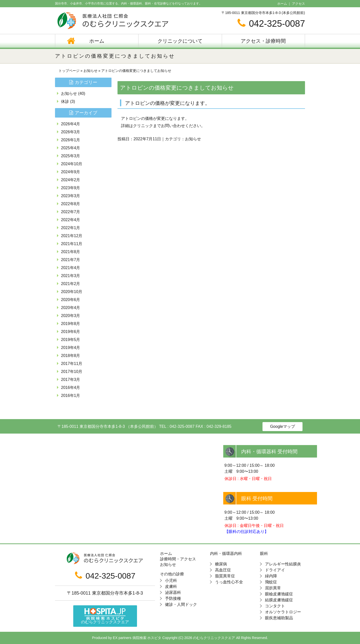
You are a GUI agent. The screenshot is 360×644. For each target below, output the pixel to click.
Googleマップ (282, 426)
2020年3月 (71, 316)
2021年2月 (71, 284)
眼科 (264, 554)
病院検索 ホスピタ (147, 638)
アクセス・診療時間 (263, 41)
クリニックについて (180, 41)
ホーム (282, 4)
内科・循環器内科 (226, 554)
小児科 (171, 580)
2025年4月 (71, 148)
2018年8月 (71, 356)
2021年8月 (71, 252)
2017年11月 (72, 364)
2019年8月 (71, 324)
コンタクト (275, 606)
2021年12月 (72, 236)
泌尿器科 (173, 592)
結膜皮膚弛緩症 (279, 600)
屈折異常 (273, 588)
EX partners (122, 638)
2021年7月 (71, 260)
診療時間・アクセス (178, 559)
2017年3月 (71, 380)
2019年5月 (71, 340)
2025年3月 (71, 156)
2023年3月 (71, 196)
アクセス (298, 4)
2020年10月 (72, 292)
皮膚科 (171, 586)
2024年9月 (71, 172)
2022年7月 (71, 212)
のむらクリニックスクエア (105, 616)
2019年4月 (71, 348)
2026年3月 (71, 132)
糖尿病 (221, 564)
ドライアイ (275, 570)
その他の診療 (172, 574)
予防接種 (173, 598)
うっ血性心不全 (229, 582)
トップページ (69, 71)
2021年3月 (71, 276)
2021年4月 (71, 268)
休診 (65, 101)
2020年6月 (71, 300)
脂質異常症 (225, 576)
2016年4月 (71, 388)
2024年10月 (72, 164)
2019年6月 (71, 332)
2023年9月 (71, 188)
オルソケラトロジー (283, 612)
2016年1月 (71, 396)
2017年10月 (72, 372)
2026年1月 (71, 140)
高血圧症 (223, 570)
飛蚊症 (271, 582)
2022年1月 (71, 228)
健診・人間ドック (181, 604)
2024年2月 (71, 180)
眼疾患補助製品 (279, 618)
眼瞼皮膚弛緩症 (279, 594)
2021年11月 (72, 244)
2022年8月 (71, 204)
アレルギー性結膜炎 (283, 564)
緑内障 (271, 576)
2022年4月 (71, 220)
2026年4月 (71, 124)
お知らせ (90, 71)
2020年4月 (71, 308)
